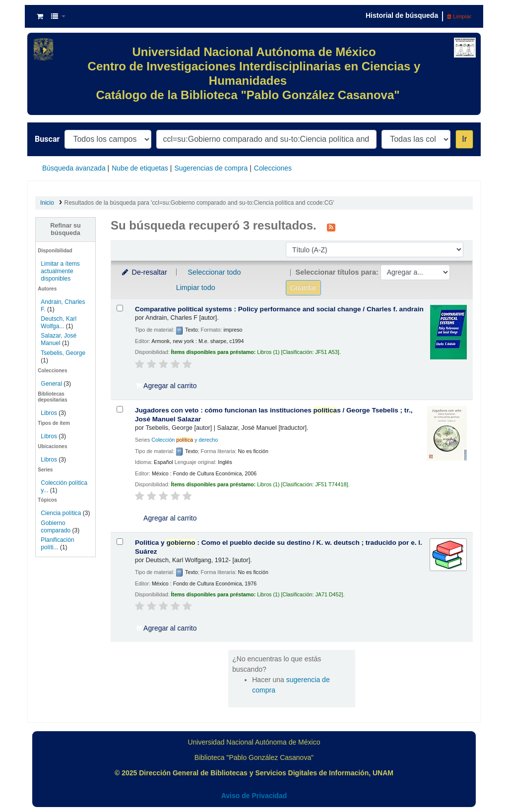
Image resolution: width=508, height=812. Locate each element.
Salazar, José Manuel (59, 339)
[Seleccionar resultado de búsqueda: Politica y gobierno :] (120, 542)
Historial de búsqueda (402, 15)
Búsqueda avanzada (74, 168)
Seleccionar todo (214, 272)
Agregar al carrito (166, 386)
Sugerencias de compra (211, 168)
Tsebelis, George (63, 353)
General (52, 384)
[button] (40, 16)
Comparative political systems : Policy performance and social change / (279, 309)
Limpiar (459, 16)
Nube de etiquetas (140, 168)
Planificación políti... (57, 544)
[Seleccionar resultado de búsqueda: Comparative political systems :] (120, 308)
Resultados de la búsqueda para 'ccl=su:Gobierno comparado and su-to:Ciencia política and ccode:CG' (199, 203)
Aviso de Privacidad (254, 796)
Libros (49, 413)
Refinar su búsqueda (65, 229)
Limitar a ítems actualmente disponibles (60, 271)
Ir (464, 139)
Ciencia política (61, 513)
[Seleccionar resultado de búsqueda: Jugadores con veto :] (120, 409)
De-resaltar (144, 272)
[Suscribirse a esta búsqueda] (331, 227)
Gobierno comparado (56, 527)
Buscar (47, 139)
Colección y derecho (185, 440)
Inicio (47, 203)
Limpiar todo (196, 288)
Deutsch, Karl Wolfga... (59, 322)
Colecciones (273, 168)
